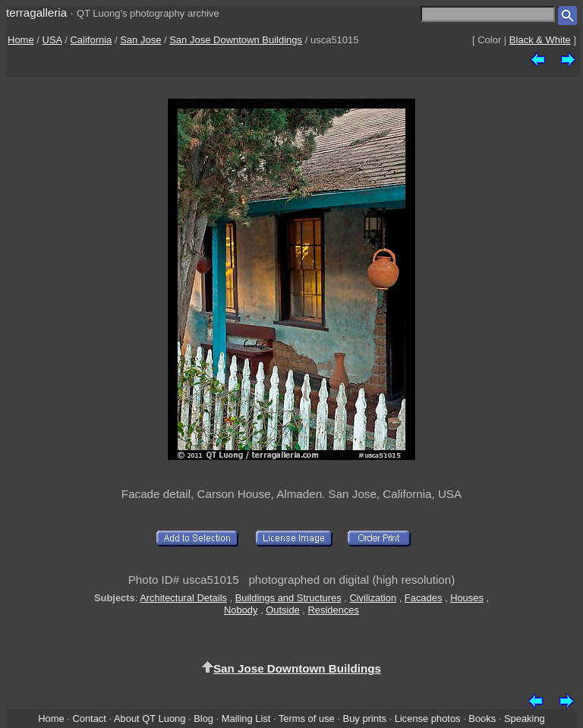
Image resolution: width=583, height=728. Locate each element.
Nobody (241, 610)
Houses (467, 598)
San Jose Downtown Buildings (236, 40)
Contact (89, 719)
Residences (334, 610)
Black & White (540, 40)
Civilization (373, 598)
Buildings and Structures (288, 598)
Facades (424, 598)
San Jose (140, 40)
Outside (282, 610)
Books (482, 719)
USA (52, 40)
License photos (428, 719)
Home (21, 40)
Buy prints (365, 719)
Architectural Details (183, 598)
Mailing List (246, 719)
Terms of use (307, 719)
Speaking (525, 719)
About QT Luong (150, 719)
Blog (203, 719)
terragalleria (36, 13)
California (91, 40)
